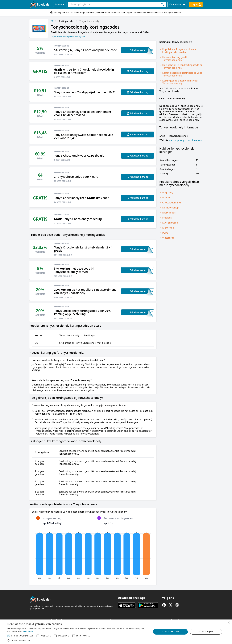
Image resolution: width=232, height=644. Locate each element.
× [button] (229, 623)
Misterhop (168, 228)
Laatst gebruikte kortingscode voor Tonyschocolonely (182, 74)
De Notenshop (170, 208)
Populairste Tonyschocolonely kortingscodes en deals (179, 51)
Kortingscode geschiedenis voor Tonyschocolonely (180, 82)
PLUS (165, 233)
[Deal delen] (177, 5)
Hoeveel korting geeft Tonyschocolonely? (175, 59)
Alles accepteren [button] (170, 632)
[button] (78, 640)
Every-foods (169, 213)
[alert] (116, 632)
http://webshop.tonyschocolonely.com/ (69, 36)
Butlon (166, 198)
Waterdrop (168, 238)
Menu (60, 4)
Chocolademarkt (172, 203)
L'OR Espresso (170, 223)
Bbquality (168, 193)
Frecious (167, 218)
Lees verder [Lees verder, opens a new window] (28, 631)
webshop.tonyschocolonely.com (186, 140)
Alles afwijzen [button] (206, 632)
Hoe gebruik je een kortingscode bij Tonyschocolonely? (182, 66)
